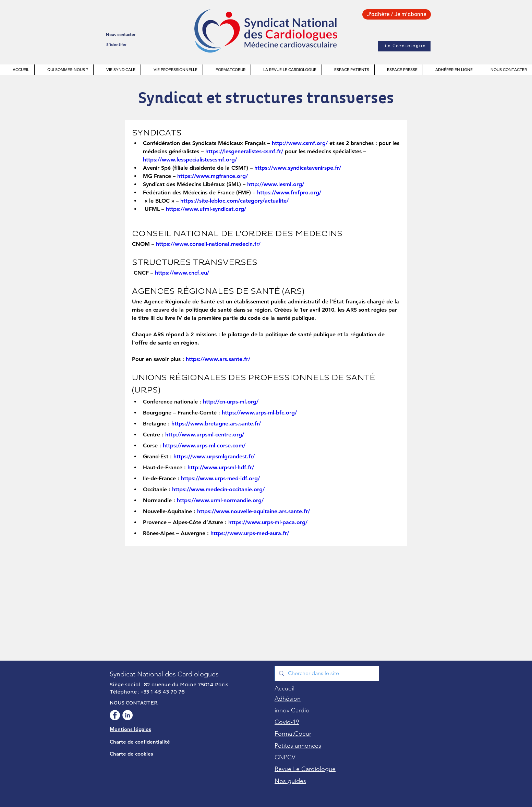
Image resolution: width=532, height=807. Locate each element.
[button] (64, 70)
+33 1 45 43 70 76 (163, 692)
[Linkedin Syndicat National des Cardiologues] (128, 715)
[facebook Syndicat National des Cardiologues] (115, 715)
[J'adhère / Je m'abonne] (397, 14)
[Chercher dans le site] (326, 673)
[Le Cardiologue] (404, 46)
